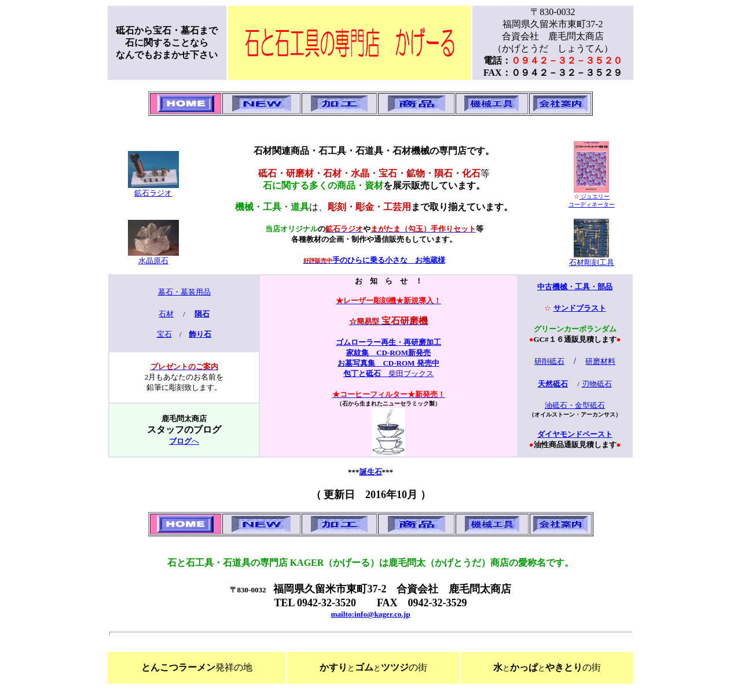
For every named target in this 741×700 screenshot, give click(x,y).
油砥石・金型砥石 (575, 405)
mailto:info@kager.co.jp (370, 614)
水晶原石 (153, 261)
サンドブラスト (580, 308)
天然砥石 (553, 384)
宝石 (164, 334)
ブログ (180, 441)
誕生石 (371, 472)
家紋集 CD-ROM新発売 (388, 353)
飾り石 (200, 334)
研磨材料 (600, 361)
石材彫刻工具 (592, 262)
